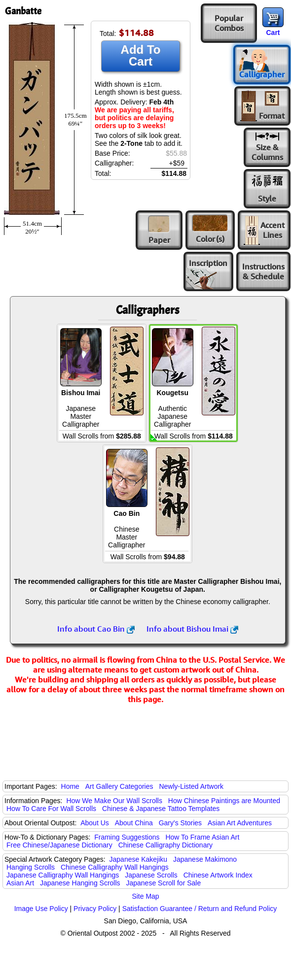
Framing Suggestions (127, 837)
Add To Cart (141, 55)
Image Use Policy (41, 909)
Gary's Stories (180, 823)
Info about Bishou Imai (192, 629)
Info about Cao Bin (96, 629)
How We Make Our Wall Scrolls (114, 801)
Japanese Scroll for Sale (163, 883)
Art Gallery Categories (119, 786)
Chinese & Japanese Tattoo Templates (161, 809)
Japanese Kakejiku (139, 859)
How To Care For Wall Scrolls (51, 809)
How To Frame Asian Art (202, 837)
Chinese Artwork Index (218, 875)
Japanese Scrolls (151, 875)
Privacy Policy (95, 909)
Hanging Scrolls (31, 867)
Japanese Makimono (205, 859)
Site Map (145, 896)
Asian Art (20, 883)
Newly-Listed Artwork (191, 786)
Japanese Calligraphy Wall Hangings (63, 875)
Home (70, 786)
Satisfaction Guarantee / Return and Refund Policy (200, 909)
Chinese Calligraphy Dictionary (165, 845)
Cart (273, 33)
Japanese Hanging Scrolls (80, 883)
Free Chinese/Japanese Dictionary (59, 845)
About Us (95, 823)
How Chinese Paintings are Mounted (224, 801)
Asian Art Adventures (240, 823)
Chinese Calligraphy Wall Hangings (115, 867)
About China (134, 823)
